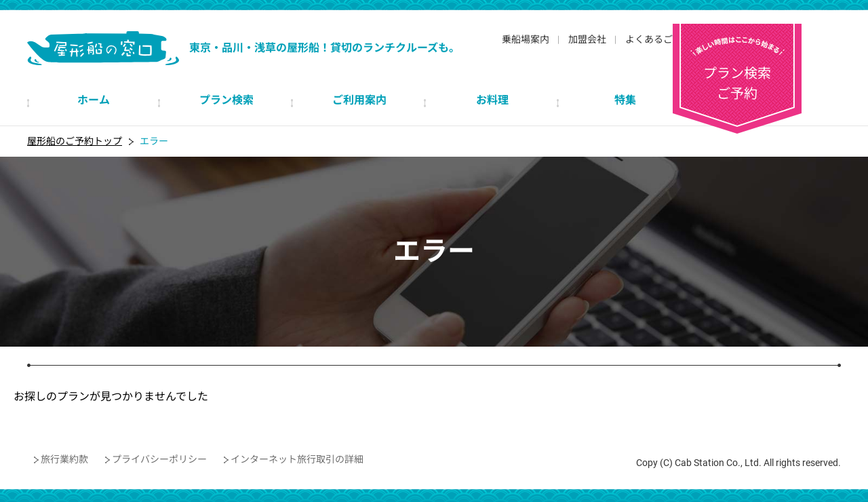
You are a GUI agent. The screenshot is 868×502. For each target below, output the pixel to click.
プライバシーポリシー (159, 459)
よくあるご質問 (658, 39)
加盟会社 (587, 39)
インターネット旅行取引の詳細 (297, 459)
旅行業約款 (64, 459)
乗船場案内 (526, 39)
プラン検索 (776, 60)
